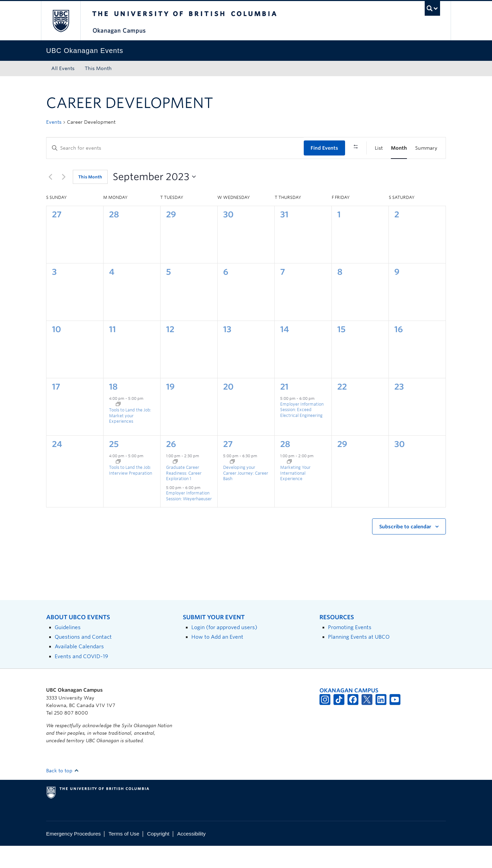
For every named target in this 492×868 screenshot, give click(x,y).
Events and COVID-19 (81, 678)
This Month (98, 68)
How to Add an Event (217, 659)
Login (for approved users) (224, 649)
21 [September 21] (284, 409)
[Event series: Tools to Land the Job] (118, 426)
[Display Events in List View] (379, 148)
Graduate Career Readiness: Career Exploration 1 (184, 495)
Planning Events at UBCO (359, 659)
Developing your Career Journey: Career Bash (246, 495)
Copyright (158, 856)
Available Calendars (79, 669)
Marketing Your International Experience (295, 495)
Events (54, 122)
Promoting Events (350, 649)
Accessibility (192, 856)
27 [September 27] (228, 466)
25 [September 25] (114, 466)
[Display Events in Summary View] (426, 148)
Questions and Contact (83, 659)
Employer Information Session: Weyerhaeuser (189, 518)
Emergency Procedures (73, 856)
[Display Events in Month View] (399, 148)
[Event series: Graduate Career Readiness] (175, 484)
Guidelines (68, 649)
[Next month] (64, 199)
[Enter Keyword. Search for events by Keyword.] (175, 148)
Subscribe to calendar (405, 549)
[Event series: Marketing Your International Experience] (289, 484)
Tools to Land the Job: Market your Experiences (130, 438)
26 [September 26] (171, 466)
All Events (63, 68)
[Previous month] (50, 199)
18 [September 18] (113, 409)
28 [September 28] (285, 466)
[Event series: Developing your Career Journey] (232, 484)
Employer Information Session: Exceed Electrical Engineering (302, 432)
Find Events (324, 148)
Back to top (63, 792)
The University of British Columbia (61, 21)
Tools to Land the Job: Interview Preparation (131, 492)
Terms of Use (124, 856)
